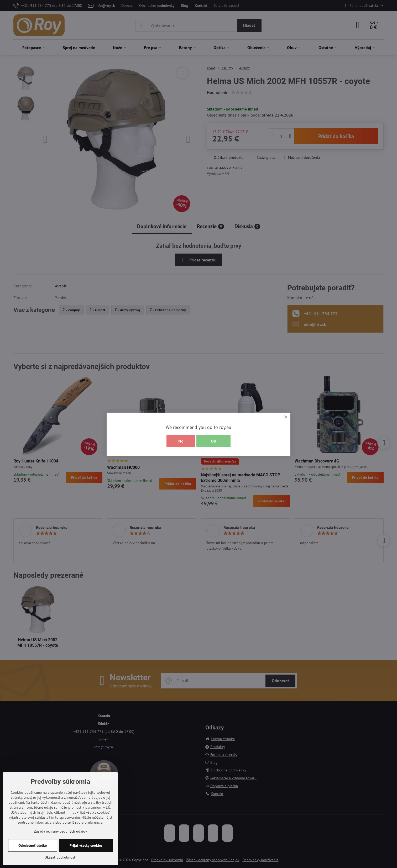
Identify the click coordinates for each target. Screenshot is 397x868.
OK (214, 441)
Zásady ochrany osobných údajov (61, 831)
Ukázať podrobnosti (61, 857)
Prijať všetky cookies (86, 845)
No (181, 441)
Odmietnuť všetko (33, 845)
